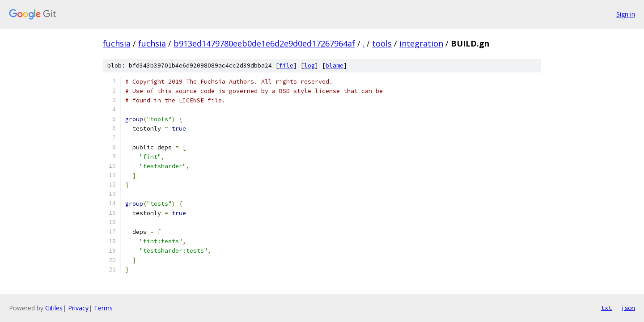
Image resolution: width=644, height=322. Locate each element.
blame (335, 66)
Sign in (626, 14)
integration (421, 43)
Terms (103, 308)
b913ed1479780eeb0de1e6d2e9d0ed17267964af (264, 43)
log (309, 66)
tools (382, 43)
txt (606, 308)
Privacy (78, 308)
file (286, 66)
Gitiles (54, 308)
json (628, 308)
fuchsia (117, 43)
